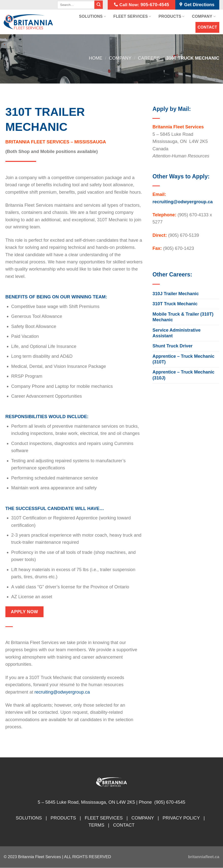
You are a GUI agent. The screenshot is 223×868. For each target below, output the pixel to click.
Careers (149, 58)
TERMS (96, 825)
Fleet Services (132, 16)
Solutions (92, 16)
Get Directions (197, 5)
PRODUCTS (63, 818)
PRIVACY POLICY (181, 818)
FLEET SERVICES (104, 818)
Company (204, 16)
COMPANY (143, 818)
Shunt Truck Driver (172, 346)
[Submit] (99, 5)
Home (96, 58)
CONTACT (124, 825)
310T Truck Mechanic (175, 304)
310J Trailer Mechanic (176, 294)
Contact (207, 27)
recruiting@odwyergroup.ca (62, 692)
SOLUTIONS (29, 818)
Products (172, 16)
